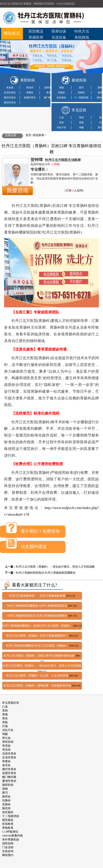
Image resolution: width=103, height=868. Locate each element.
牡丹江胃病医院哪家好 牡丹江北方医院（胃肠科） (38, 646)
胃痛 (5, 714)
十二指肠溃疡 (81, 97)
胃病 (81, 117)
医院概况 (36, 31)
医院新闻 (39, 135)
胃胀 (81, 122)
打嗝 (5, 726)
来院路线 (82, 37)
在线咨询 (8, 851)
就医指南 (8, 843)
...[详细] (55, 164)
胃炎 (61, 122)
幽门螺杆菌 (50, 97)
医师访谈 (59, 31)
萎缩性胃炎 (10, 102)
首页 (28, 135)
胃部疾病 (8, 742)
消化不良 (61, 127)
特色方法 (82, 31)
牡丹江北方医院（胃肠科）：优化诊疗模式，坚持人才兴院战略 (55, 567)
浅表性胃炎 (50, 87)
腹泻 (81, 87)
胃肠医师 (36, 37)
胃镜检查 (8, 828)
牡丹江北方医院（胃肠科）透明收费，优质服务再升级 (38, 686)
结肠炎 (61, 92)
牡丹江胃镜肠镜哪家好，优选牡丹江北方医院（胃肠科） (38, 626)
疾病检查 (8, 824)
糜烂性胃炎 (10, 97)
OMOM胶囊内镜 (12, 836)
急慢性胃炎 (30, 97)
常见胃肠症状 (11, 703)
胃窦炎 (30, 92)
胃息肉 (30, 87)
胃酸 (81, 127)
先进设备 (59, 37)
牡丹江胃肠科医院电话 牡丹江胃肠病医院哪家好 (46, 573)
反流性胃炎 (10, 92)
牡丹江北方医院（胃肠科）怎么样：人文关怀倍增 (38, 676)
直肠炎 (81, 92)
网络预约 (8, 855)
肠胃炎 (6, 796)
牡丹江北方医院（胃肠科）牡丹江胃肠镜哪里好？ (38, 636)
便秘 (61, 87)
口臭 (61, 117)
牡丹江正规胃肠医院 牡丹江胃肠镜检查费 (38, 596)
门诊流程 (8, 847)
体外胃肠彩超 (11, 839)
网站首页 (12, 33)
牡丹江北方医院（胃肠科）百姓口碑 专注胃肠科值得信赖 (40, 656)
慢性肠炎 (8, 820)
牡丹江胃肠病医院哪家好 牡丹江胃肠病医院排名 (38, 606)
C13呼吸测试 (10, 832)
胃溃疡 (10, 87)
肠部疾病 (8, 785)
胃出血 (6, 738)
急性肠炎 (61, 97)
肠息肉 (6, 808)
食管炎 (50, 92)
